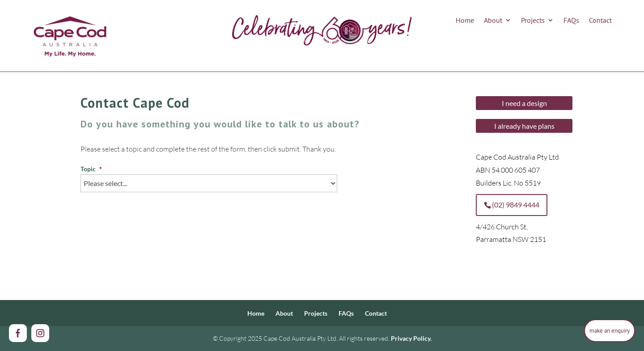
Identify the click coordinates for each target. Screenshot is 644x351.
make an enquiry (610, 330)
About (493, 21)
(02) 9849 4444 (516, 205)
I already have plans (524, 126)
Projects (533, 21)
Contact (600, 21)
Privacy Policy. (411, 338)
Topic (91, 169)
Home (465, 21)
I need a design (524, 103)
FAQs (571, 21)
